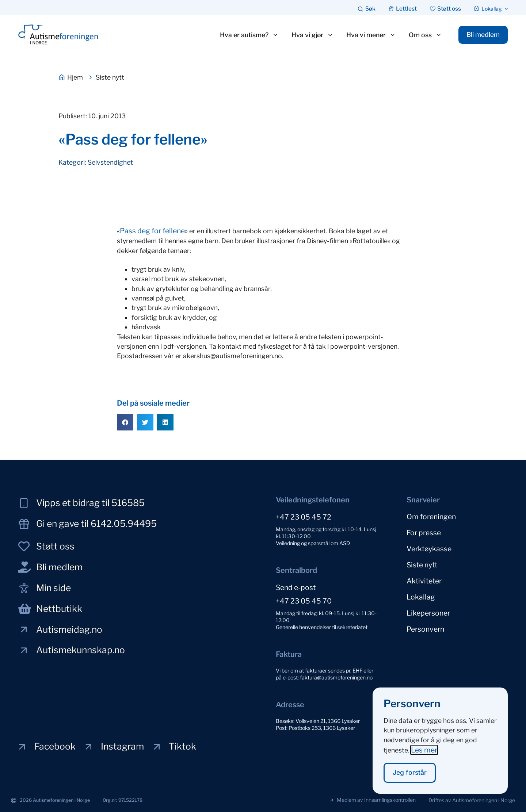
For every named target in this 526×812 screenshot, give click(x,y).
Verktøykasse (429, 546)
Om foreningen (431, 516)
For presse (424, 531)
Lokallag (421, 591)
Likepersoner (428, 606)
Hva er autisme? (247, 35)
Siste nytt (422, 561)
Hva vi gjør (310, 35)
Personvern (425, 621)
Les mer (424, 758)
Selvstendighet (110, 162)
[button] (125, 422)
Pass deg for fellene (152, 231)
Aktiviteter (424, 576)
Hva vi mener (369, 35)
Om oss (423, 35)
